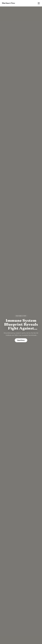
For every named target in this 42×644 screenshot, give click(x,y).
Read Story (21, 340)
